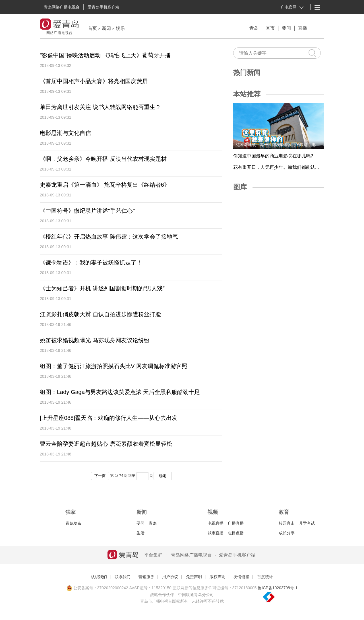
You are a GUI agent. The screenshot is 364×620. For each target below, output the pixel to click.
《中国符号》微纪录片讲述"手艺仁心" (87, 211)
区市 (270, 28)
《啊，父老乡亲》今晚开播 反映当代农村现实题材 (103, 159)
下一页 (100, 476)
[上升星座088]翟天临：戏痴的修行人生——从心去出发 (109, 418)
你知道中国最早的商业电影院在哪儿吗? (273, 156)
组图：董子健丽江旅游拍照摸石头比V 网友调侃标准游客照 (114, 366)
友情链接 (241, 577)
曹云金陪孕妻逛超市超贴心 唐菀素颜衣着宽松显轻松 (106, 444)
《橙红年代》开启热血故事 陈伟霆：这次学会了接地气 (109, 237)
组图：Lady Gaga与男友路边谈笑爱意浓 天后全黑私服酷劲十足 (120, 392)
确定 (163, 476)
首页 (92, 28)
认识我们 (99, 577)
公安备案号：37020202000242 (97, 588)
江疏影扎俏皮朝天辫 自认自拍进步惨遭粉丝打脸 (100, 314)
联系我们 (123, 577)
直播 (303, 28)
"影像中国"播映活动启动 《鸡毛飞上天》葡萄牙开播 (105, 55)
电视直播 (216, 523)
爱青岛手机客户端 (104, 7)
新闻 (106, 28)
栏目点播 (236, 533)
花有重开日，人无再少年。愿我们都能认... (276, 167)
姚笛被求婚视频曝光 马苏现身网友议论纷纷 (95, 340)
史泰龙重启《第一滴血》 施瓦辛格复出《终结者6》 (105, 185)
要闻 (286, 28)
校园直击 (287, 523)
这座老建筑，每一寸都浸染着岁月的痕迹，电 (276, 145)
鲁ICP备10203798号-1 (278, 588)
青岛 (254, 28)
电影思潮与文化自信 (65, 133)
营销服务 (146, 577)
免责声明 (194, 577)
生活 (140, 533)
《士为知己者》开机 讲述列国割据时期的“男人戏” (102, 288)
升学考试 (307, 523)
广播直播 (236, 523)
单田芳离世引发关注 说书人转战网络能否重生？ (100, 107)
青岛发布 (73, 523)
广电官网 (292, 7)
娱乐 (120, 28)
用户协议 (170, 577)
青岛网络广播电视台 (62, 7)
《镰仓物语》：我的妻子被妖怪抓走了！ (91, 262)
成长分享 (287, 533)
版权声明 (218, 577)
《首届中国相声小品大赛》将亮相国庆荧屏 (94, 81)
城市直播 (216, 533)
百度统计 (265, 577)
